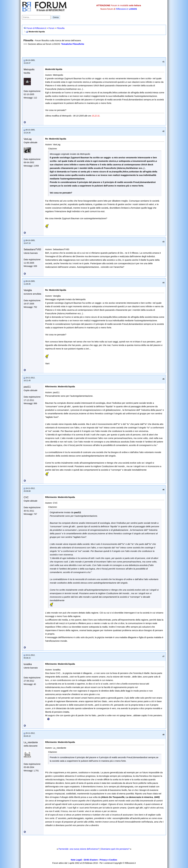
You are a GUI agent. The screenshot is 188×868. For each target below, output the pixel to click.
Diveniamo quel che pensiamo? (115, 849)
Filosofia (61, 28)
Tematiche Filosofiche (73, 44)
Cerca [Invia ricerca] (56, 17)
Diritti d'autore (91, 860)
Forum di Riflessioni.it (36, 28)
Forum (51, 28)
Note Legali (76, 860)
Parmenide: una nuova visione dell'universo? (79, 849)
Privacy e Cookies (108, 860)
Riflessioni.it (122, 9)
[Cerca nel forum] (36, 17)
